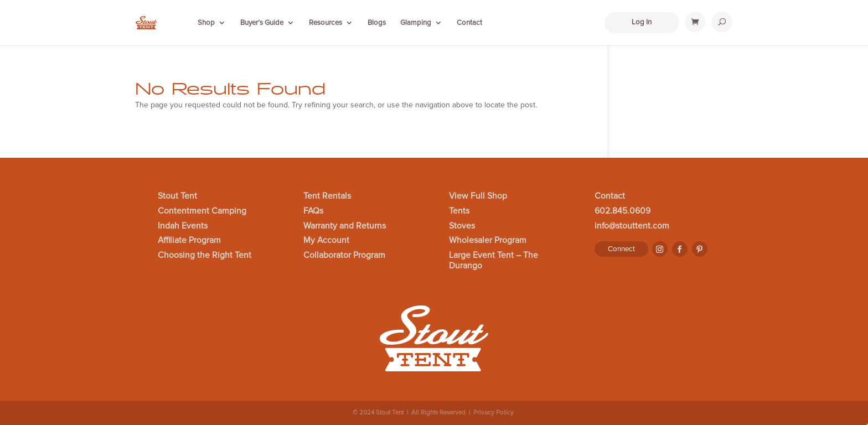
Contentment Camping (202, 211)
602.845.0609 (622, 211)
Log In (642, 22)
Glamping (416, 23)
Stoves (462, 226)
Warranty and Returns (345, 226)
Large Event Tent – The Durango (494, 261)
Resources (325, 23)
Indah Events (183, 226)
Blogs (377, 23)
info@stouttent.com (632, 226)
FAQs (313, 211)
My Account (326, 241)
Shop (206, 23)
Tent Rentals (327, 196)
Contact (469, 23)
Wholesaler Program (488, 241)
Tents (459, 211)
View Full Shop (478, 196)
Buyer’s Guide (262, 23)
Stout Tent (177, 196)
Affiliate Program (189, 241)
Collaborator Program (344, 256)
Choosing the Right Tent (205, 256)
